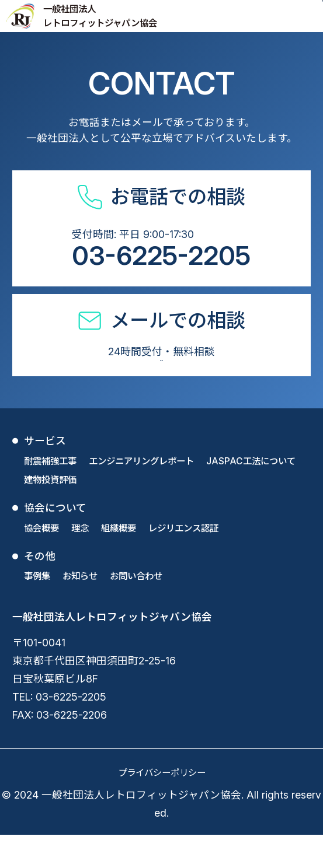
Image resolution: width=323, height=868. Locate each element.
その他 (40, 590)
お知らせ (80, 610)
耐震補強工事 (50, 495)
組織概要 (119, 562)
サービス (45, 475)
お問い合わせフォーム (161, 380)
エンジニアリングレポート (141, 495)
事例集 (37, 610)
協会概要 (41, 562)
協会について (55, 542)
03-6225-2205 (161, 256)
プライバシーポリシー (162, 806)
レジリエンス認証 (183, 562)
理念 (80, 562)
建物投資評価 (50, 514)
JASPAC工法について (251, 495)
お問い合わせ (136, 610)
